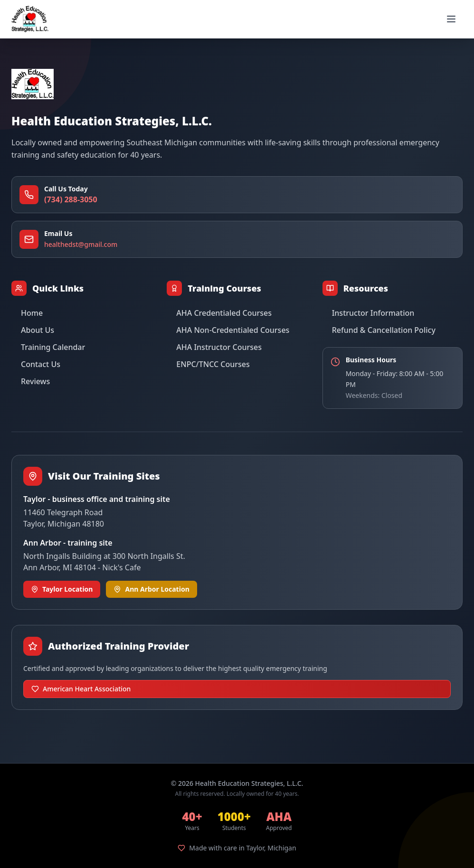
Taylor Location (62, 589)
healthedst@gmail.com (81, 244)
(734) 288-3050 (71, 199)
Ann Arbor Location (151, 589)
